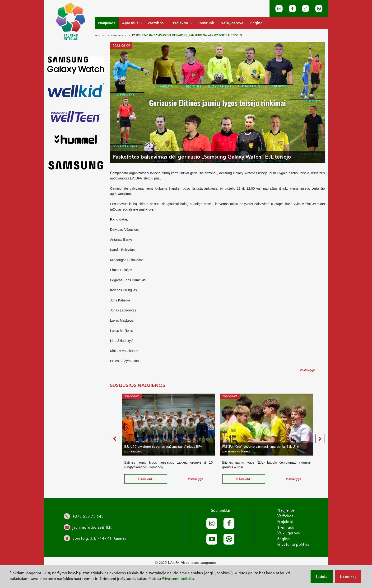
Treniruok (206, 23)
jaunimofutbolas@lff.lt (92, 527)
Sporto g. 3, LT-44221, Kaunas (99, 538)
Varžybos (156, 23)
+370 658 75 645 (88, 516)
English (256, 23)
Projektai (181, 23)
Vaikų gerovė (232, 23)
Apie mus (130, 23)
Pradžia (100, 35)
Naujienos (107, 23)
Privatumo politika (293, 544)
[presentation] (115, 438)
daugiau (146, 479)
